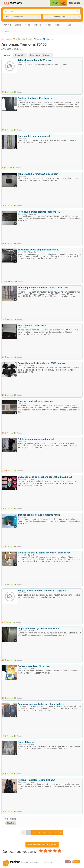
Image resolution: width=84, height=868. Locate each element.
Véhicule (7, 25)
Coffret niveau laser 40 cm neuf (34, 666)
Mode (58, 25)
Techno (68, 25)
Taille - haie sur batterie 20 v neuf (35, 60)
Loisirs (18, 25)
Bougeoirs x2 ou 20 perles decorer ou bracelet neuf (45, 553)
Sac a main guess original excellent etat (39, 250)
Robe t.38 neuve (26, 742)
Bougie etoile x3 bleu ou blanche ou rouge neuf (42, 591)
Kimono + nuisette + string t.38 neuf (36, 780)
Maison (38, 25)
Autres (6, 32)
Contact (76, 862)
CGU (68, 862)
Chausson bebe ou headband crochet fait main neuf (45, 477)
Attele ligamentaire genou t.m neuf (36, 439)
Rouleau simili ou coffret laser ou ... (36, 98)
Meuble (48, 25)
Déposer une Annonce (63, 3)
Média (28, 25)
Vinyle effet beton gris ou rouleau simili (38, 628)
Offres (7, 55)
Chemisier (11, 823)
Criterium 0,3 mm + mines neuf (34, 136)
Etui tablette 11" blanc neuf (32, 325)
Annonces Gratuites (55, 3)
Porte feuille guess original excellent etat (39, 212)
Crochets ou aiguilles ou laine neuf (36, 401)
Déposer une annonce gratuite (42, 844)
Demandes (20, 55)
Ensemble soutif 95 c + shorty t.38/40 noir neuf (42, 363)
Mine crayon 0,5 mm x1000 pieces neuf (38, 174)
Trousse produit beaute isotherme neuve (39, 515)
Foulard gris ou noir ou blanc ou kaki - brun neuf (43, 288)
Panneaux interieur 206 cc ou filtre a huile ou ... (42, 704)
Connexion (75, 3)
